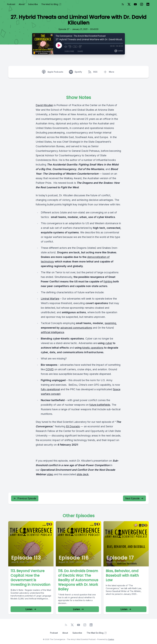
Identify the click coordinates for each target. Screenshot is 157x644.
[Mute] (66, 47)
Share (80, 51)
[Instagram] (142, 4)
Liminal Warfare (50, 299)
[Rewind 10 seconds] (70, 47)
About (22, 4)
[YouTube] (135, 4)
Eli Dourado (73, 426)
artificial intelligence (52, 332)
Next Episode (134, 498)
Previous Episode (25, 498)
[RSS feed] (123, 4)
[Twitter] (129, 4)
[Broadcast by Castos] (119, 51)
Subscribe (33, 4)
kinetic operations (93, 348)
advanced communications (76, 328)
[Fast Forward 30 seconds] (80, 47)
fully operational (50, 389)
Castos (111, 639)
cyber (109, 343)
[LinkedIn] (148, 4)
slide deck (83, 474)
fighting (108, 281)
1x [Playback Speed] (75, 47)
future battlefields (100, 405)
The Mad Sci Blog (51, 4)
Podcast (11, 4)
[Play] (59, 45)
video (50, 474)
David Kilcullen (44, 105)
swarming (110, 323)
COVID (50, 369)
